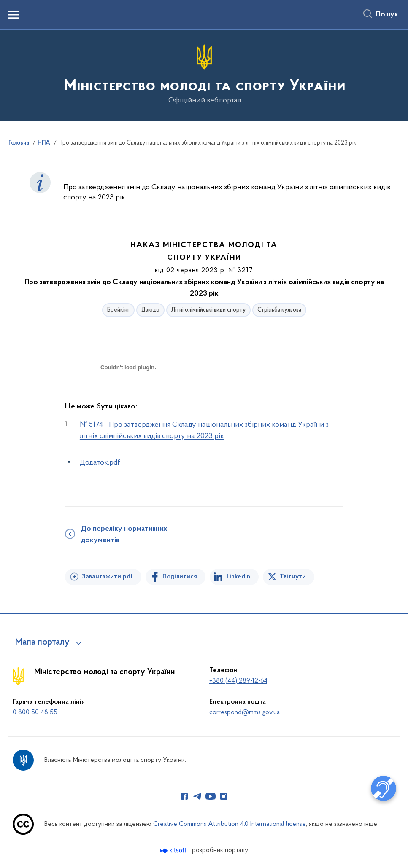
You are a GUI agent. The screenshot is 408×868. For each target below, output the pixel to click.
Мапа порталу (42, 642)
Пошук (387, 15)
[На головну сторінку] (204, 74)
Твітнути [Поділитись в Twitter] (293, 577)
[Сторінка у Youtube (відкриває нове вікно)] (211, 796)
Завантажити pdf (107, 577)
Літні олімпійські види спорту (208, 310)
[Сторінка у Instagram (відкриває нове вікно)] (224, 796)
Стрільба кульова (279, 310)
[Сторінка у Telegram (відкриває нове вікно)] (197, 796)
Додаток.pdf (100, 463)
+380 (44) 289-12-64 (238, 681)
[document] (128, 397)
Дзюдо (150, 310)
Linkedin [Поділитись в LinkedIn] (238, 577)
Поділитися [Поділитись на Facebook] (180, 577)
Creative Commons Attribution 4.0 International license (230, 824)
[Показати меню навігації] (14, 15)
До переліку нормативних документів (124, 535)
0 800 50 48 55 (35, 712)
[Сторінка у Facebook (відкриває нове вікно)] (184, 796)
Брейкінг (118, 310)
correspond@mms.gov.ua (245, 712)
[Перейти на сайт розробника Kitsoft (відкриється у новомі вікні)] (174, 851)
